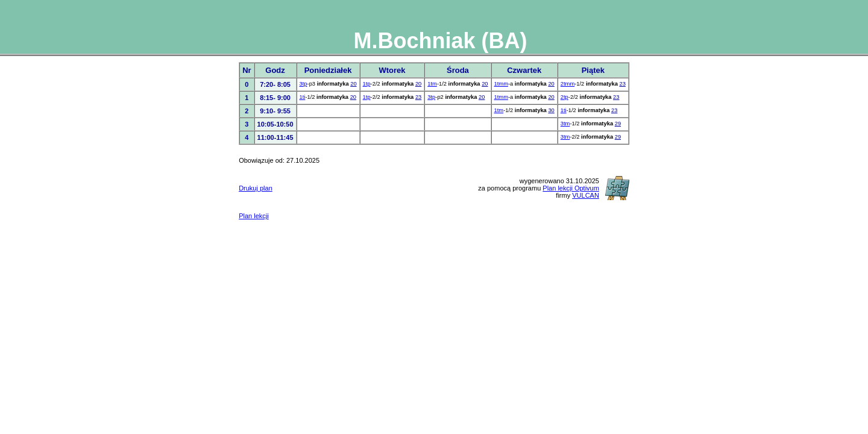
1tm (432, 84)
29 (618, 124)
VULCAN (586, 195)
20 (353, 84)
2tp (565, 97)
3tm (565, 124)
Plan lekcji (254, 216)
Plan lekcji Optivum (571, 188)
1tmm (501, 84)
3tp (303, 84)
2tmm (568, 84)
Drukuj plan (256, 188)
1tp (367, 84)
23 (622, 84)
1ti (303, 97)
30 (551, 110)
